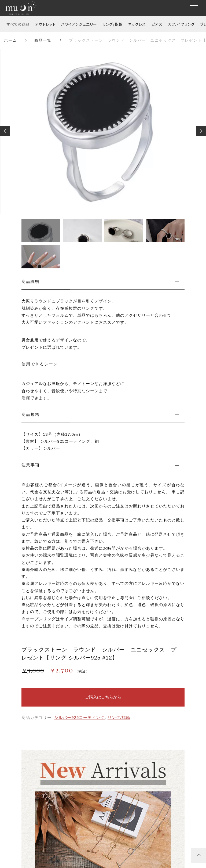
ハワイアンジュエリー (79, 24)
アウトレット (45, 24)
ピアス (157, 24)
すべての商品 (18, 24)
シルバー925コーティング (79, 717)
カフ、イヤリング (181, 24)
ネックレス (137, 24)
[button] (5, 131)
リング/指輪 (113, 24)
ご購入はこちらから (103, 697)
